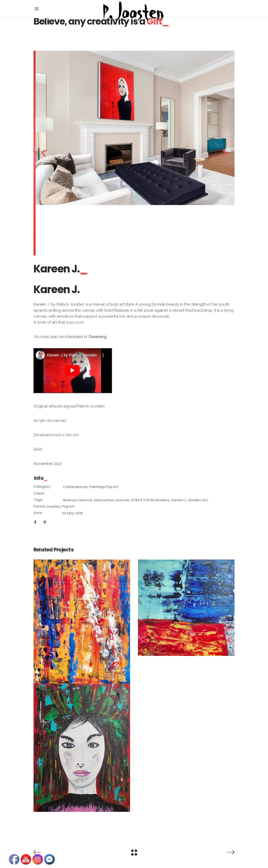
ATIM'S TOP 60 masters (150, 500)
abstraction (104, 500)
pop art (68, 506)
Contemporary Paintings (84, 487)
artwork (122, 500)
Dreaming (98, 337)
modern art (198, 500)
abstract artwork (77, 500)
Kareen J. (179, 500)
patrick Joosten (47, 506)
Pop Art (112, 487)
